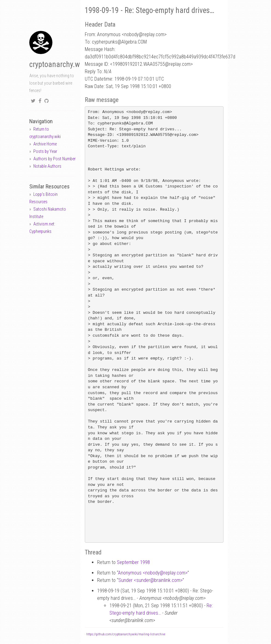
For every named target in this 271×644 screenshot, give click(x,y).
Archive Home (45, 144)
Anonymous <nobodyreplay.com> (153, 573)
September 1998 (133, 562)
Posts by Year (45, 151)
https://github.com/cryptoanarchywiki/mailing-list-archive (126, 634)
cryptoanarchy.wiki (58, 64)
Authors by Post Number (54, 159)
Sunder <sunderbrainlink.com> (150, 580)
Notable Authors (47, 166)
